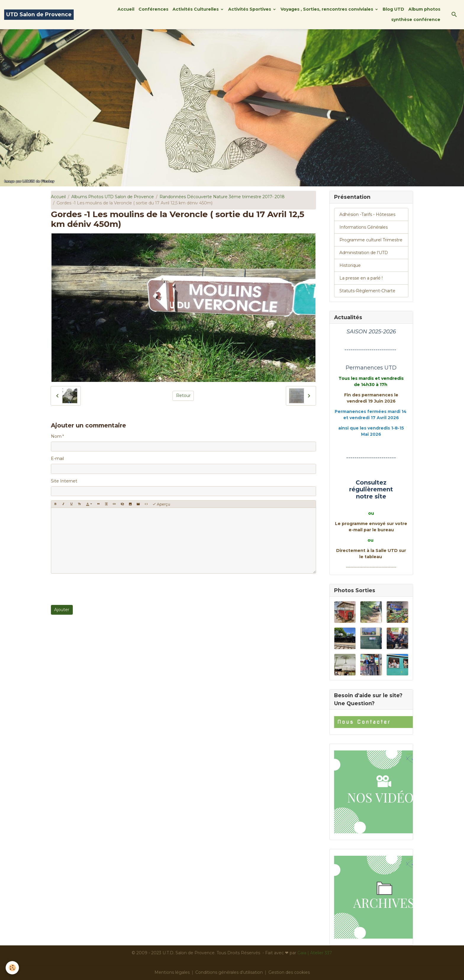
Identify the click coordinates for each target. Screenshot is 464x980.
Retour (183, 395)
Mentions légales (172, 972)
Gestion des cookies (289, 972)
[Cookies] (13, 968)
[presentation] (96, 589)
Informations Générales (364, 227)
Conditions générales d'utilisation (229, 972)
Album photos (424, 9)
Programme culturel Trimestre (371, 240)
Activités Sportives (250, 9)
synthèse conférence (416, 20)
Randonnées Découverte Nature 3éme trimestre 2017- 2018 (222, 197)
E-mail (57, 458)
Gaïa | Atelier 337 (315, 953)
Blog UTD (393, 9)
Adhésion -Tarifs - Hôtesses (367, 214)
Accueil (126, 9)
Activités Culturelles (196, 9)
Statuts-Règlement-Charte (367, 291)
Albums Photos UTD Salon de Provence (113, 197)
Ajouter (62, 610)
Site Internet (64, 481)
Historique (350, 265)
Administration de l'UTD (364, 253)
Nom (56, 436)
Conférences (153, 9)
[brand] (39, 15)
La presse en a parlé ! (361, 278)
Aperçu (161, 504)
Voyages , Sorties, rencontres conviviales (327, 9)
